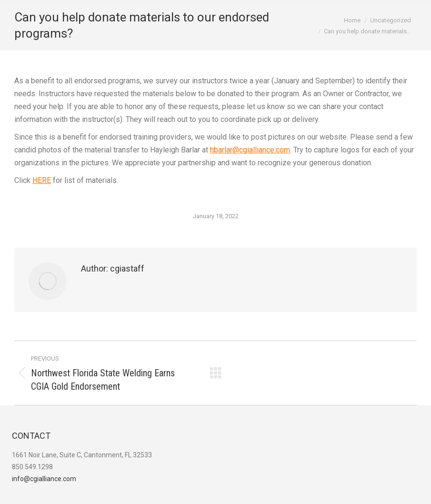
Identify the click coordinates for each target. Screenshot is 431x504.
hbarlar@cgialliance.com (250, 150)
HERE (42, 180)
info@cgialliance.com (44, 479)
